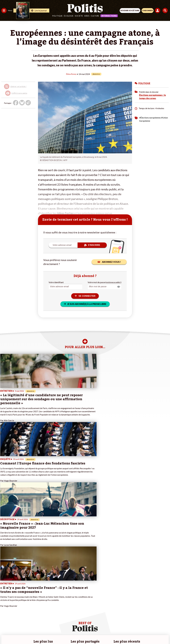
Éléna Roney (71, 74)
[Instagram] (75, 635)
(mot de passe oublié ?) (113, 282)
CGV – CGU (85, 625)
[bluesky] (59, 635)
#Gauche (47, 587)
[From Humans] (83, 635)
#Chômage (48, 593)
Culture (95, 16)
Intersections (109, 16)
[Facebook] (50, 635)
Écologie (69, 16)
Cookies (138, 625)
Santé (14, 590)
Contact (30, 625)
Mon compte (28, 601)
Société (79, 16)
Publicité (127, 625)
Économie (15, 585)
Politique (57, 16)
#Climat (47, 582)
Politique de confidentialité (107, 625)
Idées (87, 16)
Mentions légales (45, 625)
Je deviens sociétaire (31, 587)
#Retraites (48, 590)
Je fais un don (28, 585)
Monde (4, 599)
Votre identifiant (56, 282)
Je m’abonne (28, 590)
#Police (46, 585)
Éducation (15, 587)
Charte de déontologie (66, 625)
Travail (14, 582)
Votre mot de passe (96, 282)
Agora (4, 582)
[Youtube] (67, 635)
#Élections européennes (150, 117)
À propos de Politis (30, 599)
